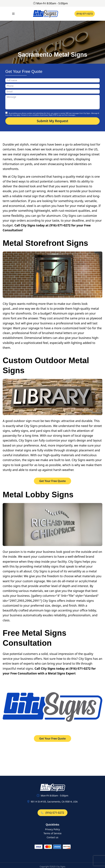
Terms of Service (53, 833)
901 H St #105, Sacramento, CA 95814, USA (54, 802)
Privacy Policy (52, 829)
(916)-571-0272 (85, 14)
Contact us (53, 837)
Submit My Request (52, 121)
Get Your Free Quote (52, 481)
